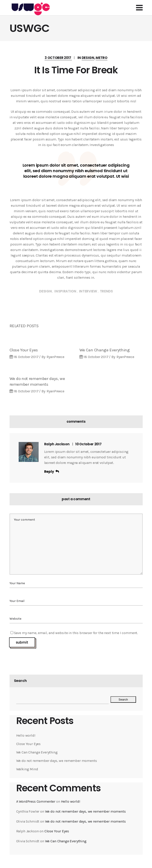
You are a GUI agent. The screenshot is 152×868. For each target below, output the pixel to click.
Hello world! (26, 735)
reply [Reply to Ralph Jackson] (49, 472)
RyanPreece (55, 357)
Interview (88, 291)
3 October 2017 (58, 58)
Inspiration (65, 291)
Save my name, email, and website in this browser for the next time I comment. (76, 633)
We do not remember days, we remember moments (57, 761)
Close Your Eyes (24, 350)
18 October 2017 (26, 357)
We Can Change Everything (105, 350)
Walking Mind (27, 769)
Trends (106, 291)
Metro (102, 58)
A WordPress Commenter (36, 801)
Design (88, 58)
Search (20, 681)
